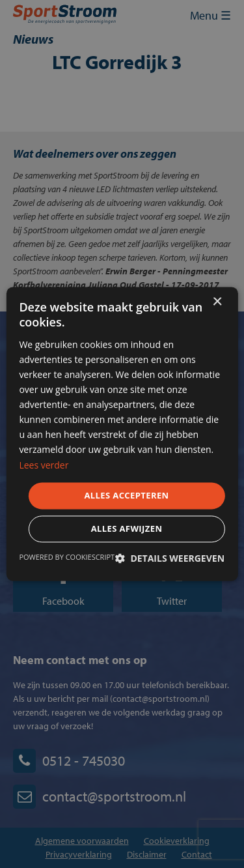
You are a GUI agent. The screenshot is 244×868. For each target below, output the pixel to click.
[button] (170, 559)
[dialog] (122, 434)
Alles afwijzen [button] (127, 529)
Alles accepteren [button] (126, 495)
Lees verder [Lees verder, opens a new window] (44, 465)
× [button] (217, 302)
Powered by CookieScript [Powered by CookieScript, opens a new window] (67, 557)
